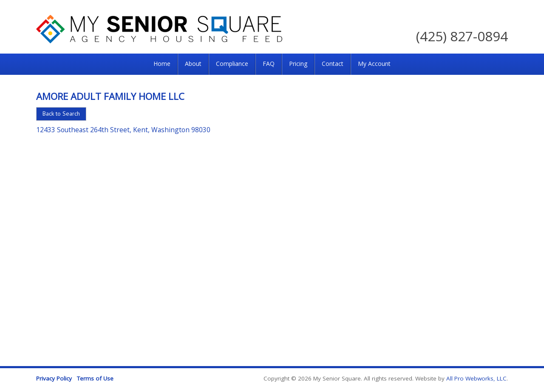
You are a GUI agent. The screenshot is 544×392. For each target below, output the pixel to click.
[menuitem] (162, 64)
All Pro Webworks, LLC (476, 378)
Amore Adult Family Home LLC (110, 96)
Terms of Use (95, 378)
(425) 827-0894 (462, 36)
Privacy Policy (54, 378)
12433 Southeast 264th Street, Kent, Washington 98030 (123, 130)
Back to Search (61, 114)
